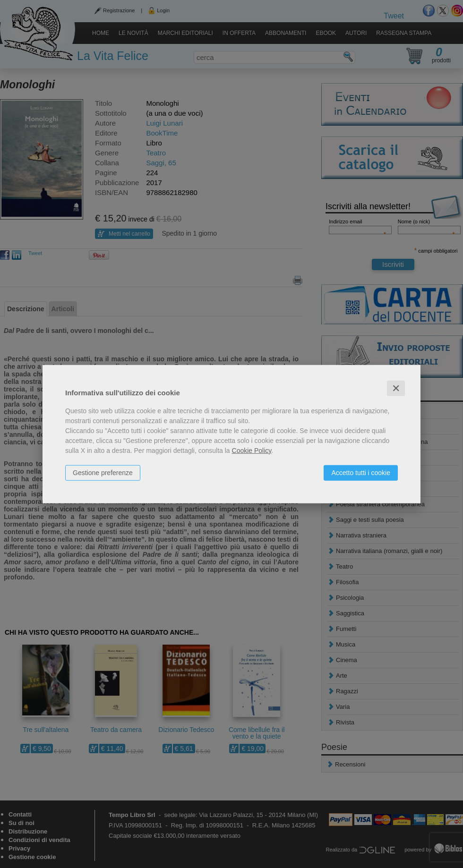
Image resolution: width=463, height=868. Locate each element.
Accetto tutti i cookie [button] (361, 472)
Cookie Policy (252, 450)
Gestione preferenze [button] (103, 472)
